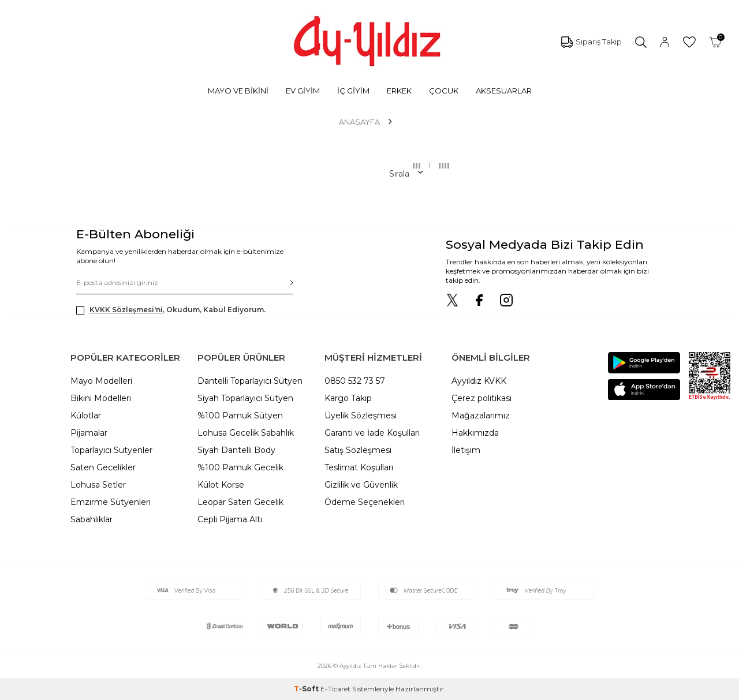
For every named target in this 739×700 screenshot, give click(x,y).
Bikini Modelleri (101, 398)
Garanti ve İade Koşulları (372, 433)
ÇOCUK (444, 91)
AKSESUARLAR (504, 91)
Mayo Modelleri (101, 381)
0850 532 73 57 (355, 381)
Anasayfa (359, 122)
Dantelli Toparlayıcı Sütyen (250, 381)
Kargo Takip (348, 398)
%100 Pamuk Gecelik (240, 467)
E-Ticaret (335, 689)
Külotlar (86, 415)
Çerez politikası (482, 398)
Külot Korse (221, 485)
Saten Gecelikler (103, 467)
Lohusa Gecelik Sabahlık (246, 433)
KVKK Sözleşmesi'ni (126, 310)
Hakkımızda (475, 433)
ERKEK (399, 91)
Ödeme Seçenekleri (365, 502)
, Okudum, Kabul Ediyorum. (171, 310)
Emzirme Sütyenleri (111, 502)
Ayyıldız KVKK (479, 381)
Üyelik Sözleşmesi (361, 415)
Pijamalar (89, 433)
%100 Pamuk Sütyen (240, 415)
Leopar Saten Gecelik (240, 502)
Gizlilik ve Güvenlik (361, 485)
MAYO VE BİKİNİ (238, 91)
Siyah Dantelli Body (236, 450)
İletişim (466, 450)
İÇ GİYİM (353, 91)
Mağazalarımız (481, 415)
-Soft (307, 689)
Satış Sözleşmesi (358, 450)
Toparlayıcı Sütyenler (111, 450)
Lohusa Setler (98, 485)
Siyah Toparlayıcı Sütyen (245, 398)
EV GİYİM (303, 91)
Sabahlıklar (92, 519)
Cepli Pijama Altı (230, 519)
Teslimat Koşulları (359, 467)
